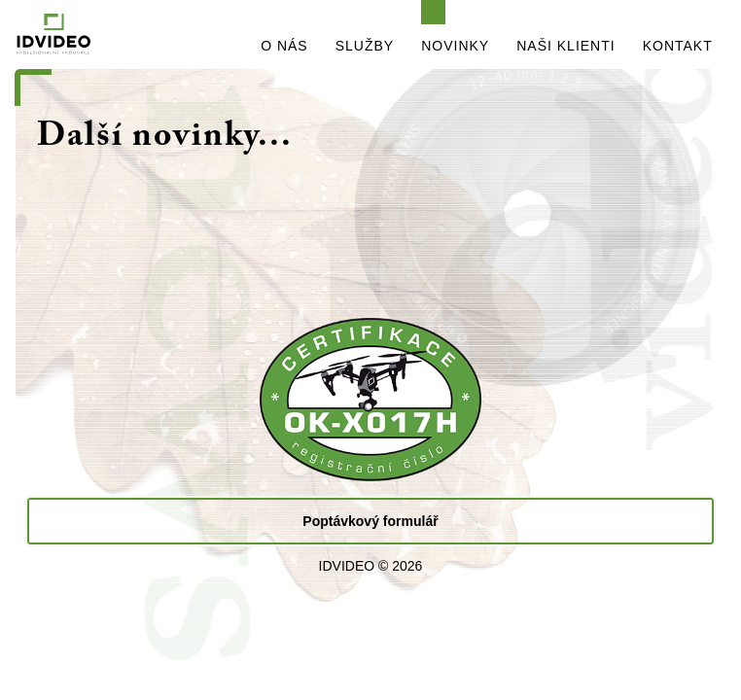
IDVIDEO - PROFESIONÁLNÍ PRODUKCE (104, 35)
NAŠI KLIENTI (565, 46)
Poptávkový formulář (370, 521)
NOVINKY (455, 46)
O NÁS (284, 46)
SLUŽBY (365, 46)
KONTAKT (678, 46)
